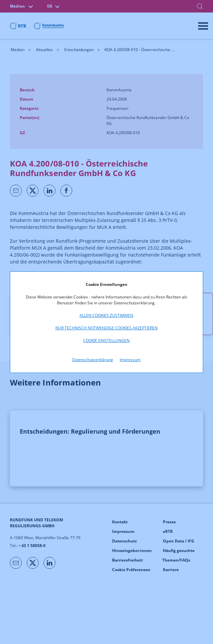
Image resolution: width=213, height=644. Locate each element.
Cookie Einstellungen (106, 340)
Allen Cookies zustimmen (106, 315)
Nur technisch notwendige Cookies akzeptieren (106, 328)
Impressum (130, 360)
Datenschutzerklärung (93, 360)
